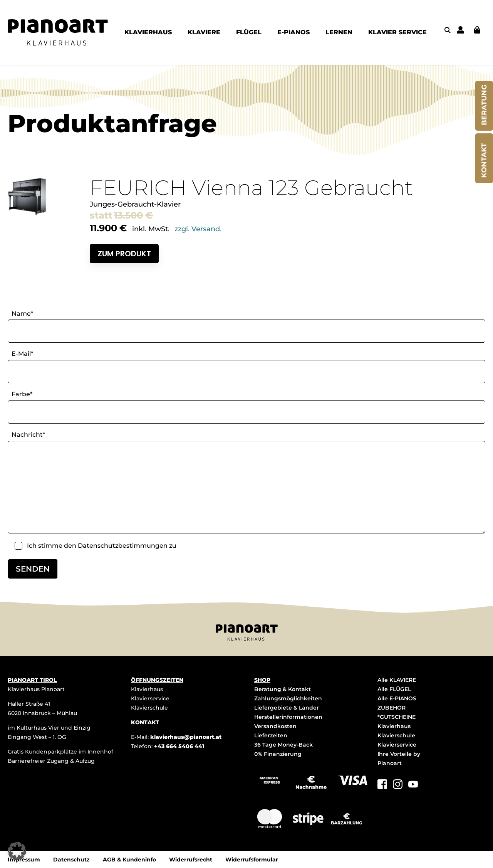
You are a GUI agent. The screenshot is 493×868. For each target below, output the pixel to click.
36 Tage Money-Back (283, 745)
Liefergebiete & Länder (287, 708)
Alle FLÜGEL (394, 689)
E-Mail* (22, 354)
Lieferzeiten (271, 735)
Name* (22, 314)
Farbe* (22, 394)
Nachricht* (28, 435)
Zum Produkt (124, 254)
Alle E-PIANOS (397, 698)
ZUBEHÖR (392, 708)
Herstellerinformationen (288, 717)
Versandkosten (275, 726)
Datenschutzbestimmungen (123, 546)
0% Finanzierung (278, 754)
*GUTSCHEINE (397, 717)
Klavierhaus (147, 689)
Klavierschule (149, 708)
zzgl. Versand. (198, 229)
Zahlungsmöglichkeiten (288, 698)
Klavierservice (150, 698)
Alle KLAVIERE (397, 680)
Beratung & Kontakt (283, 689)
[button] (17, 851)
